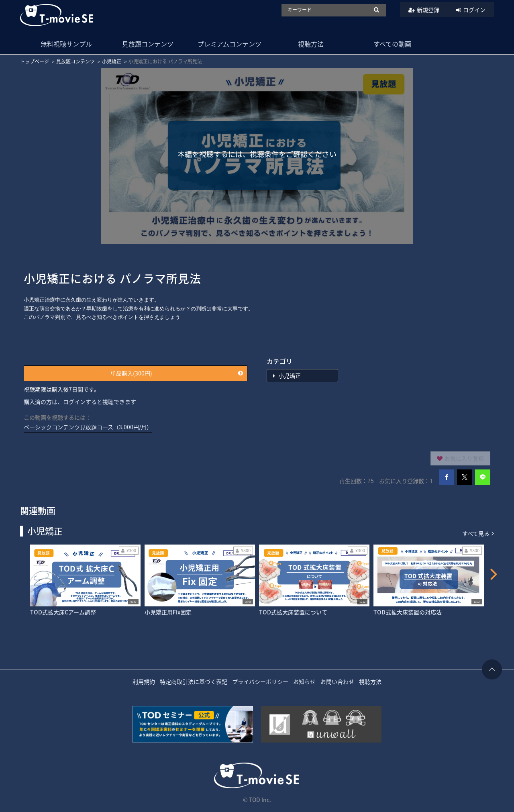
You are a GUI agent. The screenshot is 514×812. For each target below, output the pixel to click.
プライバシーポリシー (260, 681)
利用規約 (144, 681)
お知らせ (304, 681)
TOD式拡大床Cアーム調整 (63, 612)
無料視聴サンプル (66, 44)
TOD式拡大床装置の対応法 (408, 612)
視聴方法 (311, 44)
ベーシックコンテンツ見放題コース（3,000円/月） (88, 427)
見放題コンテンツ (148, 44)
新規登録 (428, 10)
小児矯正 (112, 61)
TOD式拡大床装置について (293, 612)
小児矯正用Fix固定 (168, 612)
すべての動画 (392, 44)
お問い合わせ (337, 681)
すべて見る (478, 533)
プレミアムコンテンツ (229, 44)
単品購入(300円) (177, 373)
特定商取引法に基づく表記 (194, 681)
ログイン (474, 10)
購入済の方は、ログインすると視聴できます (80, 402)
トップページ (35, 61)
